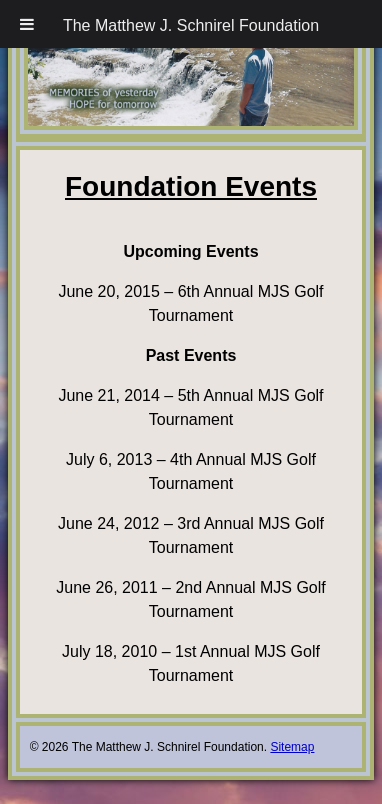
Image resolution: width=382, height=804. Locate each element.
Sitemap (292, 747)
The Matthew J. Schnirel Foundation (191, 25)
